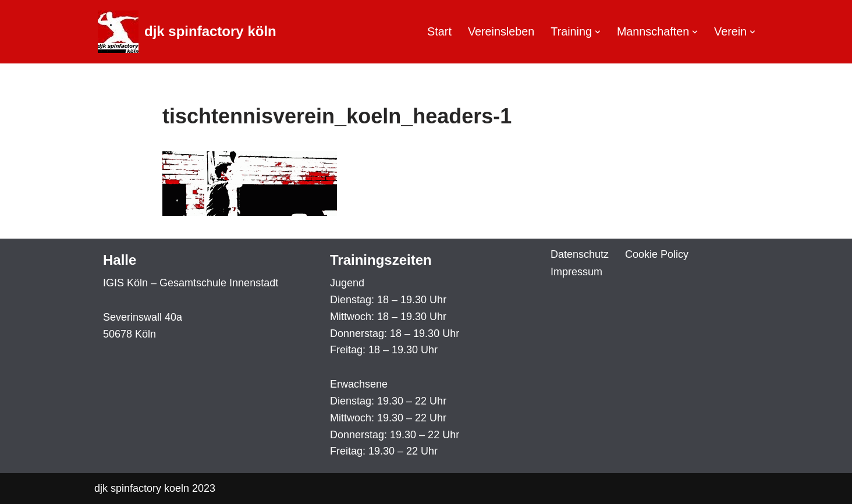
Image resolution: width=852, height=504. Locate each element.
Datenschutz (580, 254)
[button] (598, 32)
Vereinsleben (501, 31)
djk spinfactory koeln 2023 (155, 488)
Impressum (576, 272)
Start (439, 31)
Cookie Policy (657, 254)
